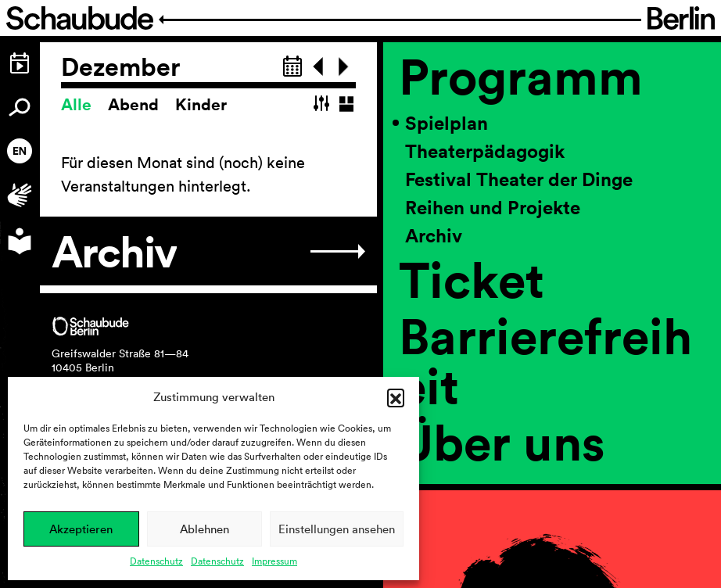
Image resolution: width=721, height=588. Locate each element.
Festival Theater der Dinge (519, 179)
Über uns (502, 442)
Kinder (201, 104)
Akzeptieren (81, 529)
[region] (552, 315)
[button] (396, 397)
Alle (78, 104)
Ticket (472, 279)
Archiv (434, 235)
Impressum (274, 561)
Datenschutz (156, 561)
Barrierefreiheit (545, 360)
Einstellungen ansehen (337, 529)
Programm (521, 76)
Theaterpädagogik (485, 151)
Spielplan (447, 123)
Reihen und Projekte (493, 207)
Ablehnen (204, 529)
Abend (135, 104)
